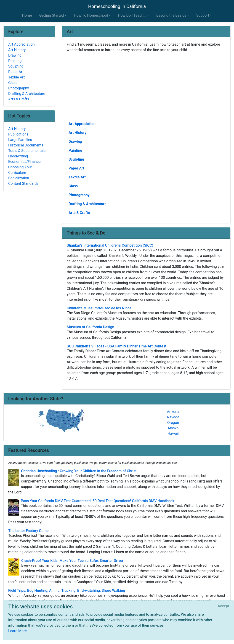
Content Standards (23, 184)
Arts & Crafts (79, 213)
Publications (18, 134)
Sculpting (76, 159)
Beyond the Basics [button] (171, 15)
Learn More (17, 631)
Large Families (20, 140)
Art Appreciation (82, 124)
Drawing (75, 142)
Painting (75, 150)
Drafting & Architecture (88, 204)
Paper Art (76, 168)
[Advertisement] (146, 86)
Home (27, 15)
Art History (77, 133)
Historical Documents (26, 145)
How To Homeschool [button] (91, 15)
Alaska (173, 428)
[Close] (223, 606)
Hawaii (173, 434)
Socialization (19, 178)
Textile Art (77, 177)
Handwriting (18, 156)
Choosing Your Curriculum (20, 170)
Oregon (173, 423)
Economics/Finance (24, 162)
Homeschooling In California (117, 6)
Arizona (173, 412)
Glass (73, 186)
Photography (79, 195)
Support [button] (203, 15)
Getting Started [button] (52, 15)
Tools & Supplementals (27, 151)
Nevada (173, 417)
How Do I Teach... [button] (132, 15)
